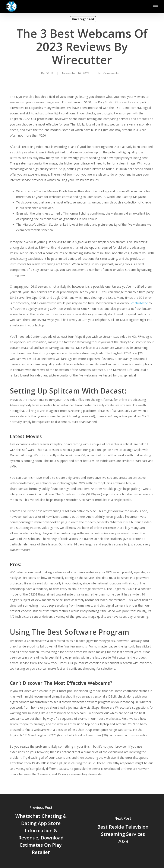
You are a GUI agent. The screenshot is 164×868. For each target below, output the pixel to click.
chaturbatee (140, 303)
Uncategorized (83, 19)
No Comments (108, 73)
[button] (156, 6)
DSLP (49, 73)
